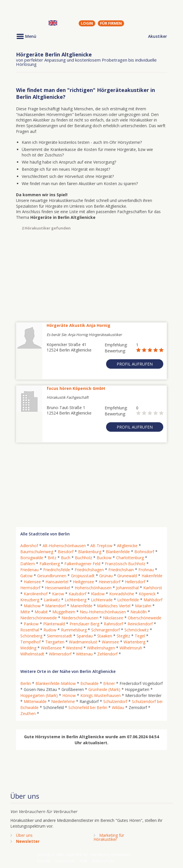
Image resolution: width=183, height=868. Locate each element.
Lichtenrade (102, 600)
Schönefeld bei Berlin (88, 707)
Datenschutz (103, 861)
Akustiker (158, 36)
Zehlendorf (107, 654)
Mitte (25, 612)
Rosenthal (30, 630)
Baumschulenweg (37, 552)
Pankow (31, 624)
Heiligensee (83, 582)
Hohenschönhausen (93, 588)
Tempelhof (30, 642)
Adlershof (29, 546)
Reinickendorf (140, 624)
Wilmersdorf (60, 654)
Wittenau (84, 654)
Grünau (106, 576)
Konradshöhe (122, 594)
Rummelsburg (74, 630)
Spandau (85, 636)
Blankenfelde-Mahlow (56, 683)
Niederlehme (63, 701)
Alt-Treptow (101, 546)
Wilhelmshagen (101, 648)
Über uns (24, 835)
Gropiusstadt (83, 576)
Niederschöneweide (39, 618)
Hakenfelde (152, 576)
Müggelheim (64, 612)
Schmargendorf (106, 630)
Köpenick (147, 594)
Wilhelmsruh (131, 648)
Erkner (109, 683)
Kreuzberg (30, 600)
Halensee (32, 582)
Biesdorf (66, 552)
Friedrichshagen (89, 570)
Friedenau (29, 570)
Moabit (41, 612)
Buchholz (83, 558)
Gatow (26, 576)
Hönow (69, 695)
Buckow (104, 558)
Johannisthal (127, 588)
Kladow (98, 594)
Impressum (65, 861)
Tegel (140, 636)
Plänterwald (54, 624)
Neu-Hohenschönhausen (103, 612)
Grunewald (127, 576)
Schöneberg (31, 636)
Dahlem (28, 564)
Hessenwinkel (57, 588)
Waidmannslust (83, 642)
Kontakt (44, 861)
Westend (74, 648)
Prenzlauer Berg (84, 624)
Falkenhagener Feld (82, 564)
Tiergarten (55, 642)
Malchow (32, 606)
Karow (58, 594)
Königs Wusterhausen (101, 695)
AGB (83, 861)
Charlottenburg (130, 558)
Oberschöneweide (145, 618)
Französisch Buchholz (125, 564)
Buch (66, 558)
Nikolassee (113, 618)
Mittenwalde (35, 701)
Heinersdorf (110, 582)
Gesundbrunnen (52, 576)
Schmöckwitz (137, 630)
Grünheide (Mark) (104, 689)
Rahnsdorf (113, 624)
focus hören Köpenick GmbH (76, 388)
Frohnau (146, 570)
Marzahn (143, 606)
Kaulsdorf (77, 594)
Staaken (105, 636)
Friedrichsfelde (57, 570)
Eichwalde (89, 683)
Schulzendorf (115, 701)
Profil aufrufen (135, 364)
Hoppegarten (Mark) (39, 695)
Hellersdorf (135, 582)
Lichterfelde (128, 600)
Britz (52, 558)
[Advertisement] (91, 276)
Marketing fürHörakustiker (109, 837)
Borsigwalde (32, 558)
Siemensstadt (59, 636)
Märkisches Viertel (114, 606)
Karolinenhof (36, 594)
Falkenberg (50, 564)
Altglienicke (127, 546)
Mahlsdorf (153, 600)
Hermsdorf (30, 588)
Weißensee (51, 648)
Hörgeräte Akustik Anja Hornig (78, 325)
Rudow (50, 630)
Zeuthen (28, 713)
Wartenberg (134, 642)
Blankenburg (90, 552)
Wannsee (110, 642)
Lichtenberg (75, 600)
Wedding (28, 648)
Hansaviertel (57, 582)
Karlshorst (153, 588)
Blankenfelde (118, 552)
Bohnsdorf (144, 552)
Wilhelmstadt (32, 654)
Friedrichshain (121, 570)
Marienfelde (81, 606)
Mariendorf (55, 606)
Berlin (26, 683)
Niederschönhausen (80, 618)
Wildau (118, 707)
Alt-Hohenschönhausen (64, 546)
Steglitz (123, 636)
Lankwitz (52, 600)
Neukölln (139, 612)
